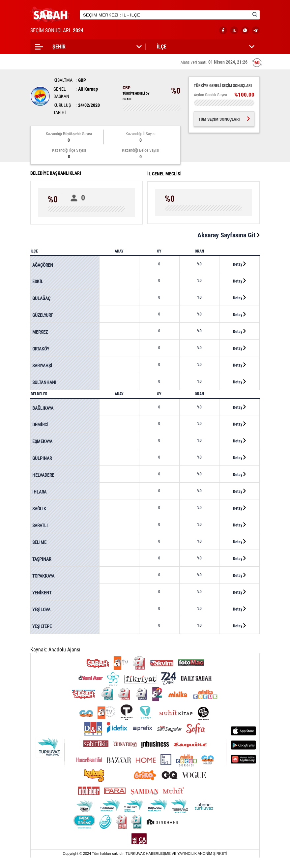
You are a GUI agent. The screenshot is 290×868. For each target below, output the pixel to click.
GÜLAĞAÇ (41, 298)
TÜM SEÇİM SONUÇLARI (224, 119)
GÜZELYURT (43, 315)
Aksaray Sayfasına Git (229, 235)
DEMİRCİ (40, 425)
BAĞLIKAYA (43, 408)
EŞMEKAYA (42, 441)
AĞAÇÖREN (43, 265)
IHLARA (39, 492)
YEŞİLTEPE (42, 626)
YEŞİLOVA (41, 610)
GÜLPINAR (42, 458)
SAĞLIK (39, 509)
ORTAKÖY (41, 349)
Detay (239, 264)
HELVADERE (43, 475)
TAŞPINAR (42, 559)
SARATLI (40, 525)
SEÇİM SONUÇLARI (58, 30)
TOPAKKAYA (43, 576)
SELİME (39, 542)
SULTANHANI (44, 382)
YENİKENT (42, 593)
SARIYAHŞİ (42, 366)
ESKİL (38, 282)
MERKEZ (40, 332)
